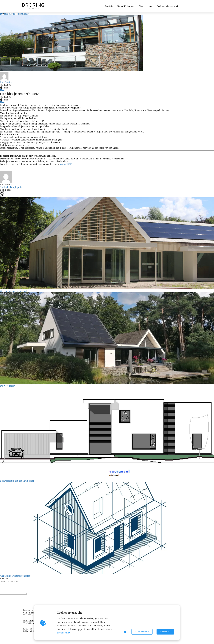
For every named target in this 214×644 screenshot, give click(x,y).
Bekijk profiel (17, 187)
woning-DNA (66, 164)
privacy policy (64, 633)
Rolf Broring (6, 82)
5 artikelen (5, 187)
